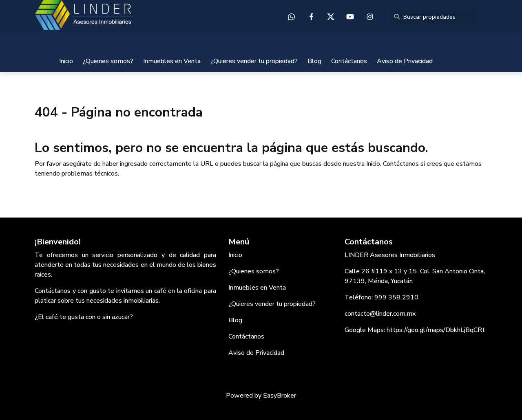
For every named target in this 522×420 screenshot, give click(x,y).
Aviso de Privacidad (405, 61)
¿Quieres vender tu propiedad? (254, 61)
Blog (314, 61)
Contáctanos (349, 61)
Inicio (66, 61)
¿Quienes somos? (108, 61)
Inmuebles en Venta (172, 61)
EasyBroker (280, 396)
